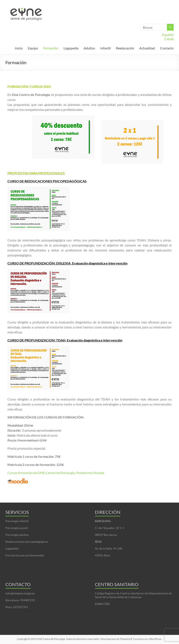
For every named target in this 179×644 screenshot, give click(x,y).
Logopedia (71, 48)
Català (169, 39)
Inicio (19, 48)
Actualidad (147, 48)
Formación (51, 48)
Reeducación (125, 48)
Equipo (33, 48)
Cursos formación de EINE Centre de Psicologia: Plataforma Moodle (56, 473)
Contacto (167, 48)
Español (168, 35)
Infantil (105, 48)
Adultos (89, 48)
